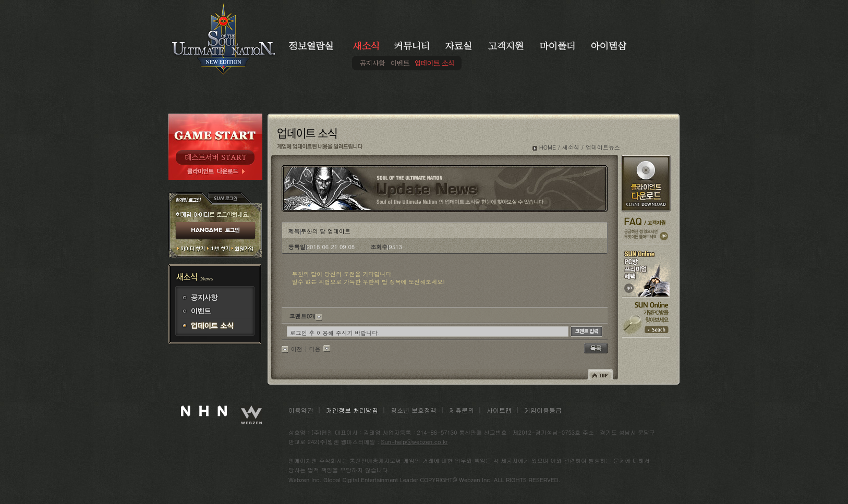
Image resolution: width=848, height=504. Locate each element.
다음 (315, 349)
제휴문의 (462, 410)
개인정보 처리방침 (352, 410)
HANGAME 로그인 (215, 231)
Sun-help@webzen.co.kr (415, 442)
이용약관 (301, 410)
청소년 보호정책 (414, 410)
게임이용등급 (543, 410)
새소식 (571, 147)
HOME (548, 147)
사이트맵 (499, 410)
